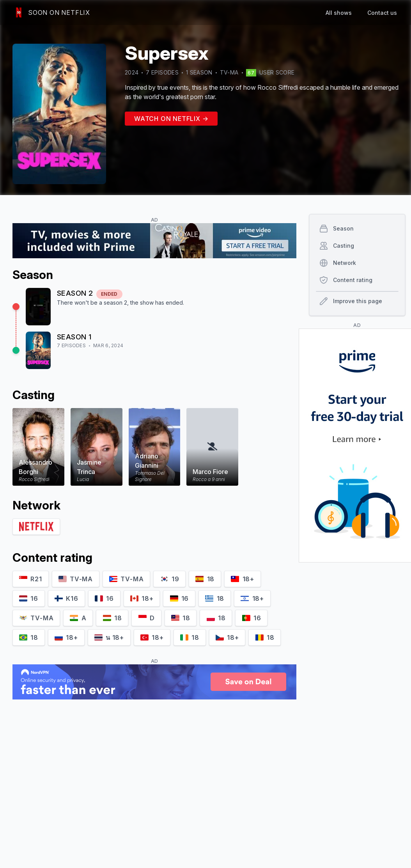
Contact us (382, 13)
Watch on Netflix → (171, 119)
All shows (339, 13)
